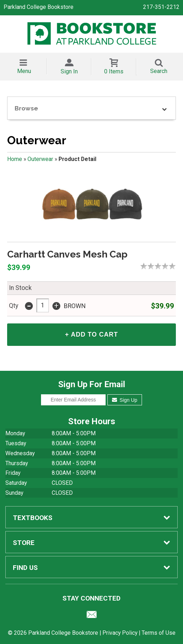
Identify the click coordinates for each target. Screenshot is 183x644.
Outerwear (40, 159)
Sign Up (125, 400)
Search (159, 71)
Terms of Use (159, 633)
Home (15, 159)
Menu (24, 71)
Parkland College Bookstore (39, 7)
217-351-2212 (161, 7)
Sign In (69, 71)
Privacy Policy (120, 633)
